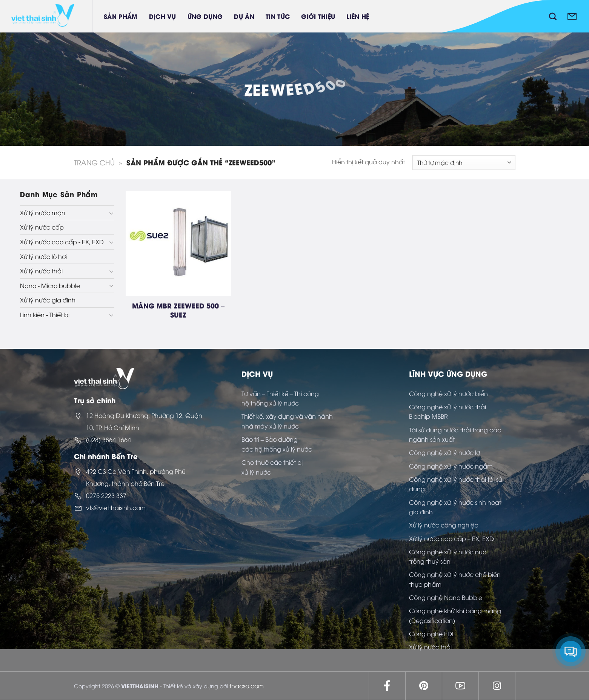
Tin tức (278, 16)
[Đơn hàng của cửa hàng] (464, 163)
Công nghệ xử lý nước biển (448, 393)
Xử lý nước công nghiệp (444, 525)
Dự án (244, 16)
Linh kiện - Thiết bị (45, 315)
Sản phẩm (121, 16)
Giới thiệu (318, 16)
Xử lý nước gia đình (48, 300)
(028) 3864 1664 (108, 439)
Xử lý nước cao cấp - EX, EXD (62, 242)
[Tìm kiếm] (553, 16)
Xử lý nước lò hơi (43, 256)
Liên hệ (358, 16)
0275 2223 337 (106, 495)
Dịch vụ (163, 16)
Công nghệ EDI (431, 634)
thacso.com (247, 686)
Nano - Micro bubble (50, 285)
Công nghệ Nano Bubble (446, 597)
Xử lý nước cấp (42, 227)
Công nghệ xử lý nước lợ (444, 452)
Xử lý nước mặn (43, 213)
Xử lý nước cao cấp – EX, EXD (451, 538)
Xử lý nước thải (41, 271)
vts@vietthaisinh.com (116, 507)
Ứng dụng (205, 16)
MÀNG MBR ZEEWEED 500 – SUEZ (178, 310)
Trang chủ (94, 162)
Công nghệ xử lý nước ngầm (451, 466)
